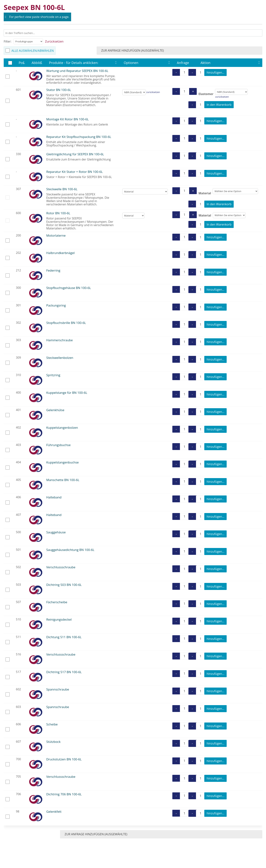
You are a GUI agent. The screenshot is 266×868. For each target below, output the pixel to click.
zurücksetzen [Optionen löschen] (222, 97)
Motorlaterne (56, 235)
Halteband (54, 497)
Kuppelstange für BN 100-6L (67, 393)
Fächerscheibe (57, 602)
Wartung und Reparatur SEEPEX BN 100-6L (77, 71)
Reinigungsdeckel (59, 619)
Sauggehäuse (56, 532)
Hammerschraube (59, 340)
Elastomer (206, 94)
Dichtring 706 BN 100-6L (64, 794)
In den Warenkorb (219, 105)
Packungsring (56, 305)
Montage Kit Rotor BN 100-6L (67, 119)
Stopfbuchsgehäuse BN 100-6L (69, 288)
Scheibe (52, 724)
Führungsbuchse (58, 445)
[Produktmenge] (184, 72)
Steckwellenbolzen (60, 358)
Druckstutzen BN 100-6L (64, 759)
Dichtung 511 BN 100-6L (64, 637)
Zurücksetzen (54, 41)
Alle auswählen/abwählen (33, 51)
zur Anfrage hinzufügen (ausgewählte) (226, 50)
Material (205, 193)
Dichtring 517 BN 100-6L (64, 672)
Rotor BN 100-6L (58, 213)
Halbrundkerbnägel (60, 253)
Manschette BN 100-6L (63, 480)
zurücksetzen (153, 92)
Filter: (8, 41)
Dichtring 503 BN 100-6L (64, 585)
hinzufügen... (215, 72)
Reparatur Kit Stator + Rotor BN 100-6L (74, 172)
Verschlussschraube (61, 567)
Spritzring (53, 375)
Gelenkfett (54, 812)
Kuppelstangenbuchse (62, 462)
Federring (53, 270)
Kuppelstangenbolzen (62, 428)
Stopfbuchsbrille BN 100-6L (66, 323)
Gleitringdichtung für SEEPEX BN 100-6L (75, 154)
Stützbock (53, 742)
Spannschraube (58, 689)
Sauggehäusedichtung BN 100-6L (70, 550)
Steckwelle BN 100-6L (62, 189)
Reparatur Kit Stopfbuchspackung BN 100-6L (79, 137)
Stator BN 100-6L (59, 90)
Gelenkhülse (55, 410)
